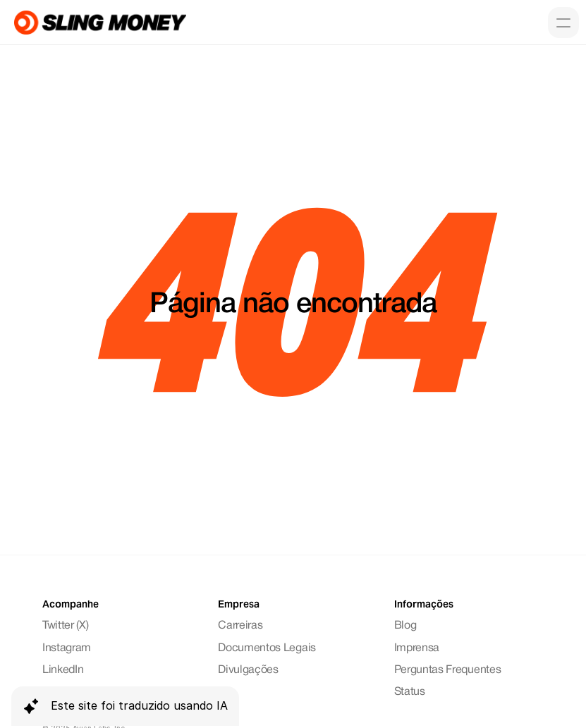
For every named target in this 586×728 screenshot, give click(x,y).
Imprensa (417, 648)
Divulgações (248, 670)
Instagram (67, 648)
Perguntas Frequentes (448, 670)
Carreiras (240, 626)
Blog (405, 626)
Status (410, 692)
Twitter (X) (65, 626)
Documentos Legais (267, 648)
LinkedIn (63, 670)
